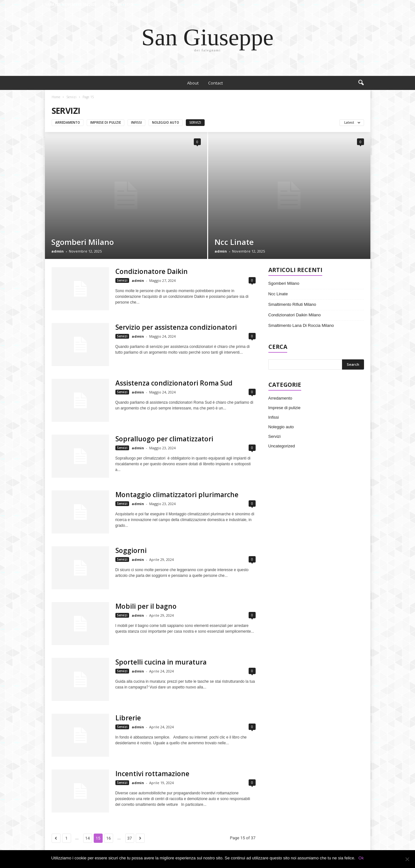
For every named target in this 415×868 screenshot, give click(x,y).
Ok (361, 858)
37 (130, 838)
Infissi (136, 122)
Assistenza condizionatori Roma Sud (174, 383)
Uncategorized (282, 446)
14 (87, 838)
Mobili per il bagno (146, 606)
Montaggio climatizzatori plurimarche (177, 495)
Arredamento (68, 122)
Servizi (71, 97)
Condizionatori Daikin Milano (295, 315)
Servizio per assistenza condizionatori (176, 327)
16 (109, 838)
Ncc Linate (234, 242)
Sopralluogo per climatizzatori (164, 439)
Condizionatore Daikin (152, 271)
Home (56, 97)
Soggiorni (131, 550)
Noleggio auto (166, 122)
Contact (215, 83)
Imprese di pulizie (106, 122)
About (193, 83)
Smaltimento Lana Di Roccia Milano (301, 325)
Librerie (128, 718)
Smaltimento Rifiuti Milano (292, 304)
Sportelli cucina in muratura (161, 662)
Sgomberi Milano (83, 242)
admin (58, 251)
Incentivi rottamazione (152, 774)
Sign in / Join (120, 4)
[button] (361, 83)
